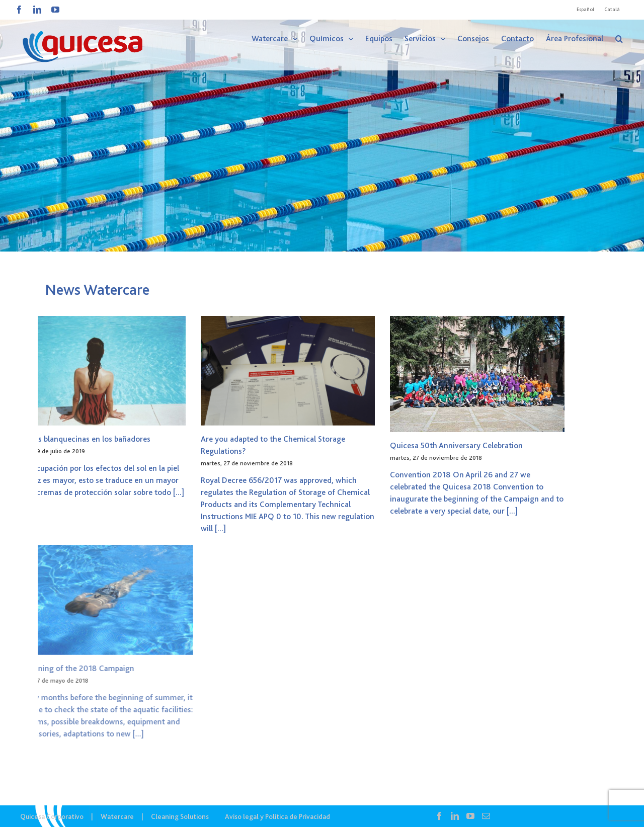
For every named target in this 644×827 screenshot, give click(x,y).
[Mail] (486, 816)
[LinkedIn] (455, 816)
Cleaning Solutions (180, 816)
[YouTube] (470, 816)
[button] (619, 39)
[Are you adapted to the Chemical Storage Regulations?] (182, 371)
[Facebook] (439, 816)
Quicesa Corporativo (52, 816)
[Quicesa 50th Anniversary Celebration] (372, 374)
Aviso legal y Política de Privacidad (277, 816)
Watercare (117, 816)
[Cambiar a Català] (612, 10)
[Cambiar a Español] (585, 10)
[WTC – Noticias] (322, 126)
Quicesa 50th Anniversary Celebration (351, 446)
